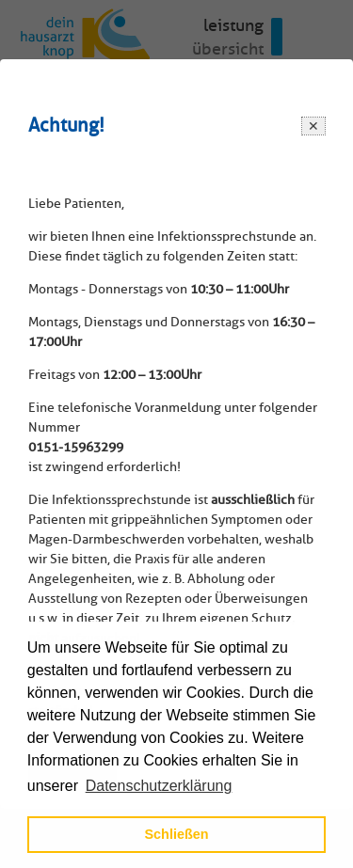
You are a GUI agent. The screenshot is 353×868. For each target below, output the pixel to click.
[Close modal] (313, 125)
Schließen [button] (177, 834)
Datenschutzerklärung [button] (159, 786)
